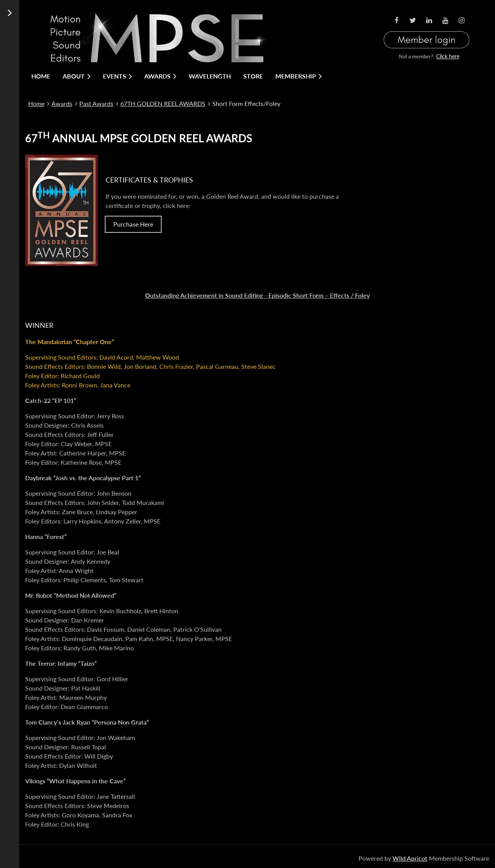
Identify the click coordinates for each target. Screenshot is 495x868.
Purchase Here (133, 224)
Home (36, 103)
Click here (448, 56)
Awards (62, 103)
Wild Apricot (410, 858)
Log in (427, 30)
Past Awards (96, 103)
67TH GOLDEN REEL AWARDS (163, 103)
